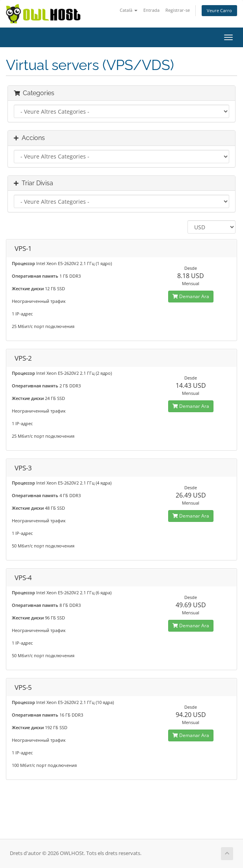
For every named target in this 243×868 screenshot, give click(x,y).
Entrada (151, 10)
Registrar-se (178, 10)
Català (129, 10)
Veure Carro (219, 10)
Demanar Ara (191, 296)
